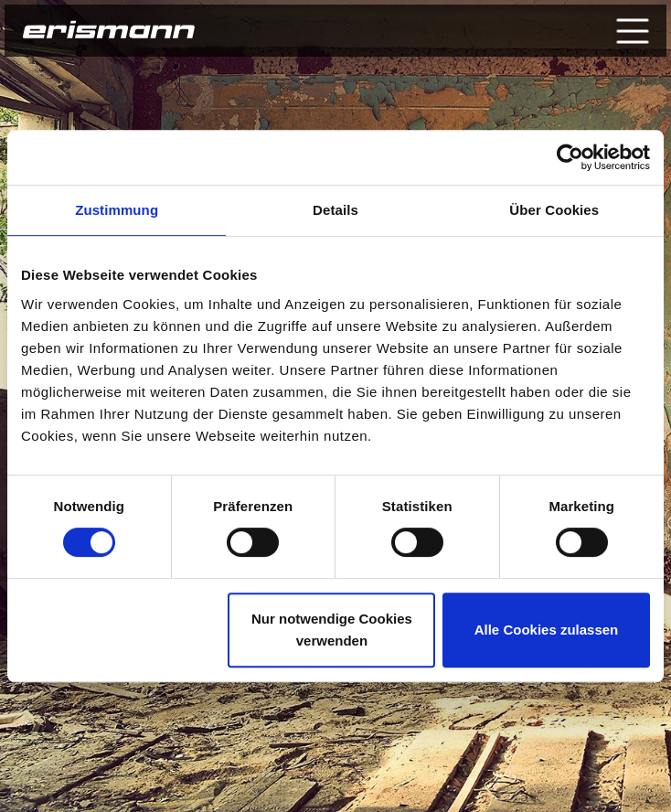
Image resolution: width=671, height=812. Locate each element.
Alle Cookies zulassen (547, 630)
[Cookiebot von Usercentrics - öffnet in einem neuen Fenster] (570, 157)
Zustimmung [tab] (117, 210)
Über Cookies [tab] (554, 210)
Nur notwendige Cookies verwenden (332, 630)
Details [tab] (335, 210)
